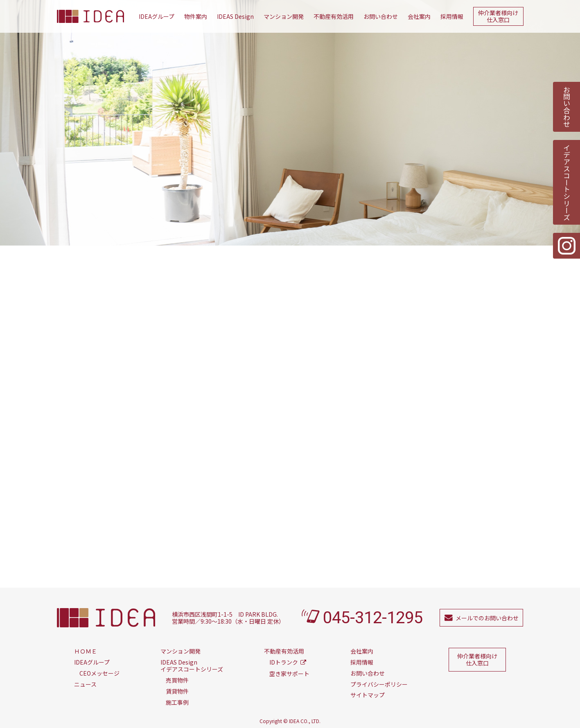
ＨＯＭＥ (86, 651)
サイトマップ (368, 695)
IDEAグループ (157, 17)
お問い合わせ (381, 17)
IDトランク (284, 662)
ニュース (85, 684)
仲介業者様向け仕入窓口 (498, 16)
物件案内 (196, 17)
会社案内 (419, 17)
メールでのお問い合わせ (487, 618)
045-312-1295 (373, 618)
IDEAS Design (235, 17)
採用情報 (452, 17)
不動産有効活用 (334, 17)
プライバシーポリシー (379, 684)
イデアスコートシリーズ (567, 182)
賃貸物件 (177, 691)
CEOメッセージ (99, 673)
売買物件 (177, 680)
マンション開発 (284, 17)
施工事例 (177, 702)
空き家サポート (289, 674)
